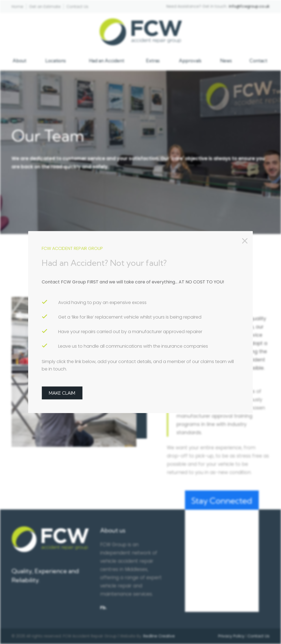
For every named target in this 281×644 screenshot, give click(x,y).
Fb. (103, 608)
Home (17, 7)
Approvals (190, 61)
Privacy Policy (231, 636)
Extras (153, 61)
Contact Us (77, 7)
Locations (56, 61)
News (226, 61)
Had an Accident (107, 61)
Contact (258, 61)
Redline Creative (159, 636)
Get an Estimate (45, 7)
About (19, 61)
